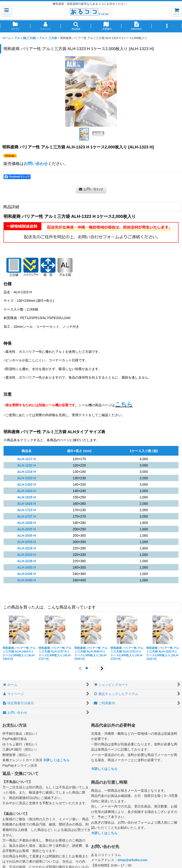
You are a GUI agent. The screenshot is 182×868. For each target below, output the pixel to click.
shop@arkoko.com (132, 860)
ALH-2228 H (26, 548)
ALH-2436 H (26, 574)
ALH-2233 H (26, 555)
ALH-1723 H (26, 510)
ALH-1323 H (26, 478)
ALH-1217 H (26, 459)
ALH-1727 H (26, 516)
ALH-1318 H (26, 472)
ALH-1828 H (26, 523)
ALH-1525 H (26, 497)
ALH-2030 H (26, 535)
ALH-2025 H (26, 529)
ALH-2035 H (26, 542)
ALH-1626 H (26, 504)
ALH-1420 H (26, 484)
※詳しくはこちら (56, 760)
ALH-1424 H (26, 491)
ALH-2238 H (26, 561)
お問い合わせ (36, 164)
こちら (124, 404)
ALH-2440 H (26, 580)
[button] (6, 12)
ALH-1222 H (26, 465)
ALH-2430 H (26, 567)
